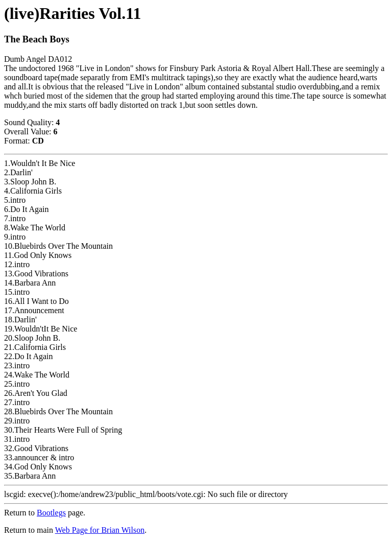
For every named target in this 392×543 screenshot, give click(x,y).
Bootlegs (51, 513)
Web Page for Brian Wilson (100, 530)
